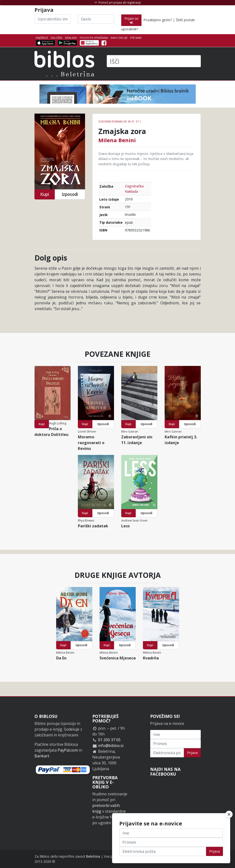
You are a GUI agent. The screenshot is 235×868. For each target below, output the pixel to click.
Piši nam (136, 38)
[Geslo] (96, 19)
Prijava (192, 753)
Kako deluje (119, 38)
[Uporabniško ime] (53, 19)
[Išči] (154, 61)
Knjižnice (42, 38)
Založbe (57, 38)
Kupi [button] (45, 194)
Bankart (42, 756)
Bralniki (71, 38)
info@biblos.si (111, 746)
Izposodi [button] (70, 194)
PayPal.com (68, 750)
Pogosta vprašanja (94, 38)
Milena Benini (117, 140)
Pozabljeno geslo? (158, 20)
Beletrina (93, 856)
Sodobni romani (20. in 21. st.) (119, 121)
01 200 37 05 (109, 740)
